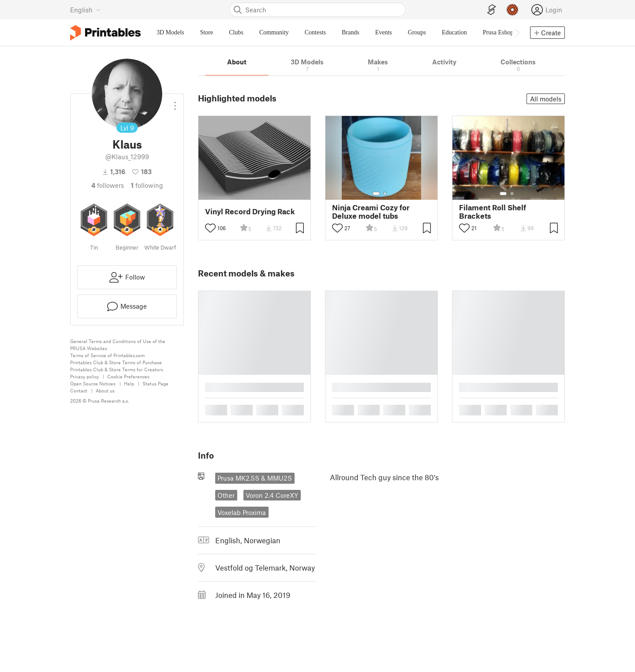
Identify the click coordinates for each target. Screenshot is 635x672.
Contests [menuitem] (315, 32)
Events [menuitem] (384, 32)
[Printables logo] (105, 33)
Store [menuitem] (207, 32)
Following (147, 185)
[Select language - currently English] (85, 10)
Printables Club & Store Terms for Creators (117, 369)
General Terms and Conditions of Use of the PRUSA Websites (118, 345)
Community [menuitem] (274, 32)
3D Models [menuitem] (170, 32)
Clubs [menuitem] (236, 32)
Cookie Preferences (128, 376)
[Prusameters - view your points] (512, 10)
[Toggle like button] (210, 228)
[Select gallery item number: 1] (376, 194)
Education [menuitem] (454, 32)
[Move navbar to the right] (517, 33)
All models (546, 99)
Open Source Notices (93, 383)
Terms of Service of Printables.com (107, 355)
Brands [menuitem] (351, 32)
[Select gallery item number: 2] (385, 194)
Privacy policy (84, 376)
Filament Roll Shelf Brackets (493, 212)
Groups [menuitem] (417, 32)
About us (105, 390)
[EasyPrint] (492, 10)
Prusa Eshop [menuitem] (498, 32)
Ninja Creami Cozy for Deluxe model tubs (371, 212)
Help (129, 383)
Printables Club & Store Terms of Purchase (116, 362)
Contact (79, 390)
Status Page (155, 383)
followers (108, 185)
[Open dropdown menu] (175, 102)
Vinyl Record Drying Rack (250, 211)
